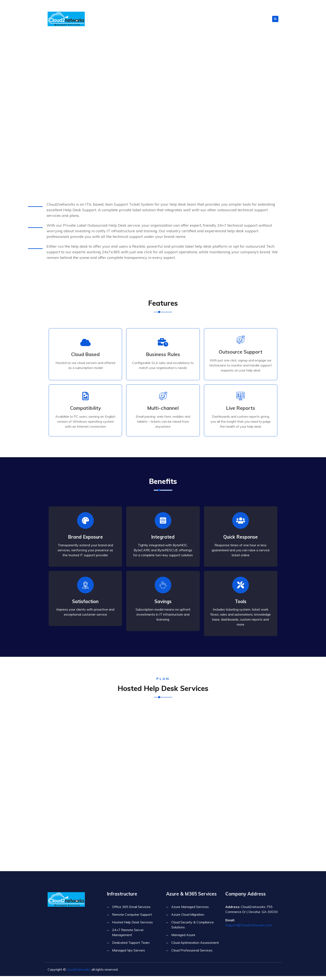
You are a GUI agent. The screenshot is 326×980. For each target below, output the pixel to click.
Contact (262, 19)
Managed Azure (183, 939)
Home (119, 19)
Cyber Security (201, 19)
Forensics (177, 19)
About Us (134, 19)
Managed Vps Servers (128, 954)
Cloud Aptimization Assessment (195, 946)
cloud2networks (79, 973)
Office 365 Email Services (131, 911)
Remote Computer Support (132, 918)
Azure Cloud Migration (188, 918)
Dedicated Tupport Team (131, 946)
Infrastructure (154, 19)
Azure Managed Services (190, 911)
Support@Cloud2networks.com (249, 929)
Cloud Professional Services (192, 954)
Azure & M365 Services (233, 19)
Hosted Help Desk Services (132, 926)
